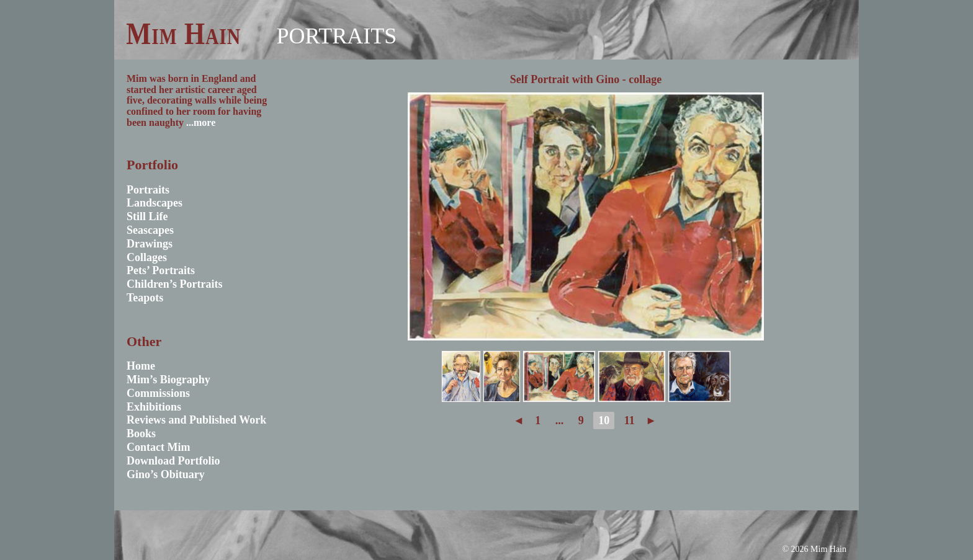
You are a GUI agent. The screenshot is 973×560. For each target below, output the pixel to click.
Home (141, 366)
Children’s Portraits (175, 284)
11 (630, 420)
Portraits (336, 36)
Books (141, 433)
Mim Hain (183, 33)
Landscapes (155, 203)
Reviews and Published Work (196, 420)
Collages (147, 257)
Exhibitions (154, 407)
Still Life (147, 216)
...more (201, 122)
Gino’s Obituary (166, 474)
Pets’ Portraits (161, 270)
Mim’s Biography (168, 380)
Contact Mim (158, 447)
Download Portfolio (173, 461)
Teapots (145, 298)
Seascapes (150, 230)
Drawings (150, 244)
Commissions (158, 393)
